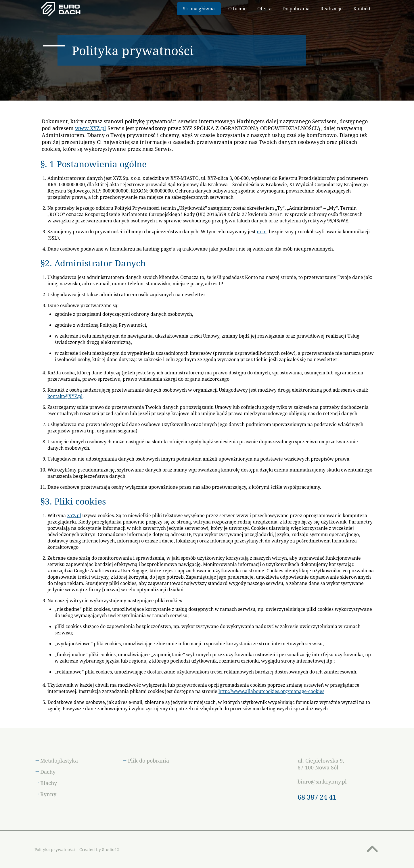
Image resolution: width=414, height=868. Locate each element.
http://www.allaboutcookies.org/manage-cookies (271, 691)
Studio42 (111, 849)
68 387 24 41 (317, 797)
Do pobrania (296, 9)
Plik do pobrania (148, 761)
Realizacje (331, 9)
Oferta (264, 9)
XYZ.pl (74, 515)
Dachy (48, 772)
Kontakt (362, 9)
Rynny (48, 794)
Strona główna (199, 9)
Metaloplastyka (59, 761)
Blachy (49, 783)
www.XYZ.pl (91, 128)
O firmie (237, 9)
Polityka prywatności (55, 849)
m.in (262, 232)
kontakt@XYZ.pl (65, 396)
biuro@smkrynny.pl (322, 782)
